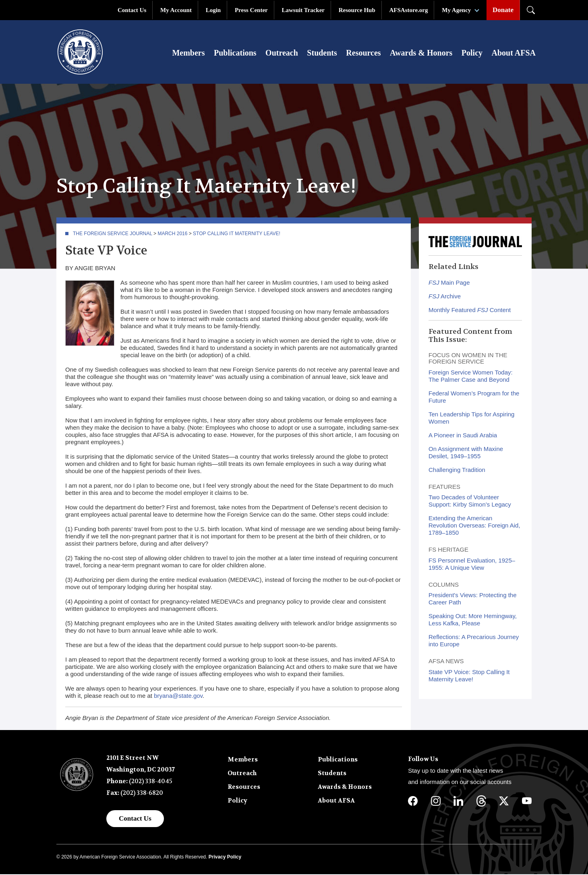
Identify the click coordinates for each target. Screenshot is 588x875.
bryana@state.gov (178, 696)
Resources (363, 53)
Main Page (449, 283)
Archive (445, 297)
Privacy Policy (225, 858)
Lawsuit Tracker (303, 10)
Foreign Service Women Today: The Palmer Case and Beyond (471, 377)
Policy (472, 53)
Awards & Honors (421, 53)
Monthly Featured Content (470, 311)
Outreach (282, 53)
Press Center (251, 10)
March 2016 (172, 234)
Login (213, 10)
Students (322, 53)
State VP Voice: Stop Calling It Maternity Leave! (469, 676)
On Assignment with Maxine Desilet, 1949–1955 (466, 453)
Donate (503, 10)
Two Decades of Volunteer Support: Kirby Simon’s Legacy (470, 502)
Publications (235, 53)
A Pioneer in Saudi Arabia (463, 436)
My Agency (456, 10)
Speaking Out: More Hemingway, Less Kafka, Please (473, 620)
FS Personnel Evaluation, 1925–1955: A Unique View (472, 565)
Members (188, 53)
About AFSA (514, 53)
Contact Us (132, 10)
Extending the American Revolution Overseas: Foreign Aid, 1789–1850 (474, 526)
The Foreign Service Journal (113, 234)
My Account (176, 10)
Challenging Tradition (457, 471)
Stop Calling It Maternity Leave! (237, 234)
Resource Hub (357, 10)
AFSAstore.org (409, 10)
